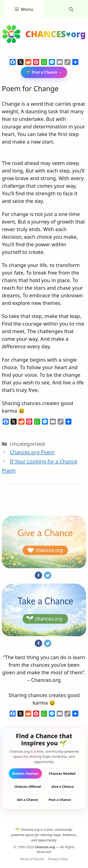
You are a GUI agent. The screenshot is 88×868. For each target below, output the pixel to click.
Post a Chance (60, 800)
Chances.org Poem (32, 452)
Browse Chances (25, 773)
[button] (71, 9)
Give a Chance (63, 787)
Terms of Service (32, 859)
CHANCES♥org (56, 34)
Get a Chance (28, 800)
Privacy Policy (58, 859)
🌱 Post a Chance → (44, 72)
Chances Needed (62, 773)
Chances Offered (28, 787)
